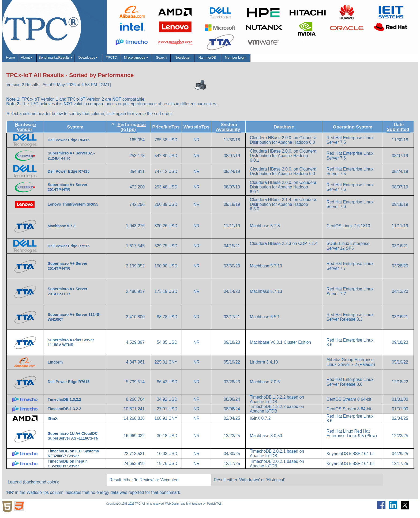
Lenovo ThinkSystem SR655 (74, 208)
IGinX (53, 422)
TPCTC (165, 60)
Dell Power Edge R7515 (69, 250)
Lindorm (56, 366)
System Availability (228, 131)
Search (239, 60)
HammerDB (308, 60)
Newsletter (271, 60)
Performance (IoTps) (132, 131)
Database (284, 131)
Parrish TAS (214, 507)
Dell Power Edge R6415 (69, 144)
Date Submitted (398, 131)
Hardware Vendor (25, 131)
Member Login (350, 60)
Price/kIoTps (166, 131)
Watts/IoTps (196, 131)
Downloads (130, 60)
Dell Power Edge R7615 (69, 386)
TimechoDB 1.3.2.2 (65, 403)
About (40, 60)
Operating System (353, 131)
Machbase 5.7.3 (62, 230)
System (75, 131)
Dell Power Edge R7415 (69, 175)
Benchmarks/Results (82, 60)
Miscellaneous (202, 60)
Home (15, 60)
